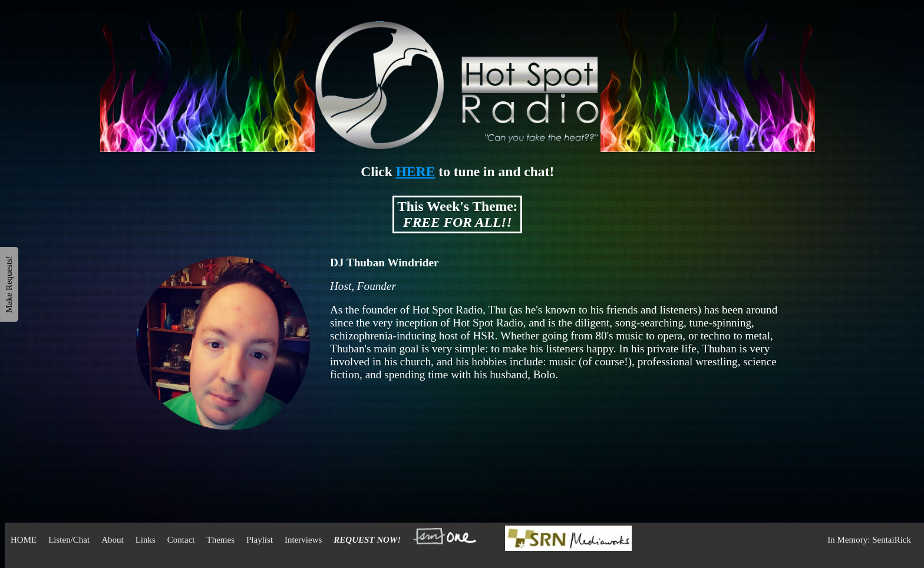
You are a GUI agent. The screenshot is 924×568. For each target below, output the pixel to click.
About (113, 540)
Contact (181, 540)
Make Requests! (9, 284)
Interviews (303, 540)
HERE (416, 171)
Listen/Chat (69, 540)
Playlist (260, 540)
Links (146, 540)
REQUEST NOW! (367, 540)
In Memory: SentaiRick (869, 540)
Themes (221, 540)
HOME (24, 540)
